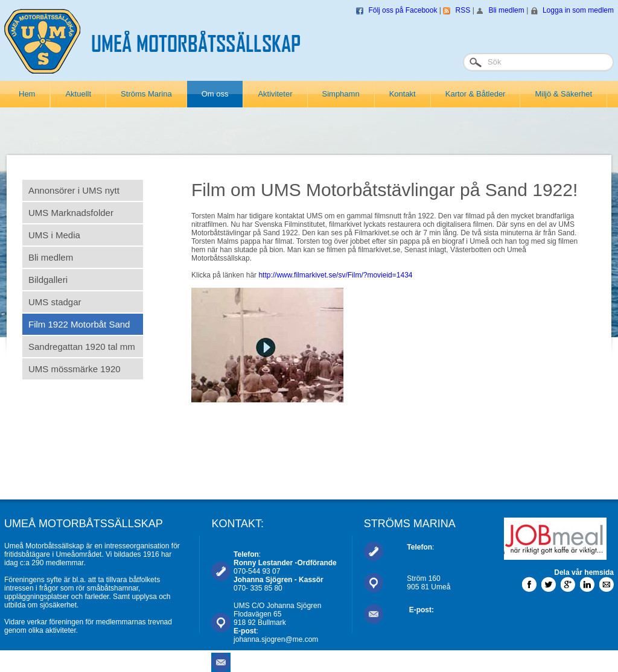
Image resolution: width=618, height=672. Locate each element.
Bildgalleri (48, 280)
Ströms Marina (146, 94)
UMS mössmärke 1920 (75, 369)
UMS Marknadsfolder (71, 213)
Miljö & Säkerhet (563, 94)
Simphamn (341, 94)
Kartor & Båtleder (476, 94)
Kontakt (403, 94)
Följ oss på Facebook (403, 10)
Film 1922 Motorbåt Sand (79, 324)
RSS (463, 10)
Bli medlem (506, 10)
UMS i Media (54, 235)
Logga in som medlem (578, 10)
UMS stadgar (55, 302)
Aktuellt (78, 94)
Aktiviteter (275, 94)
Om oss (215, 94)
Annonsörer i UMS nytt (74, 190)
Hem (27, 94)
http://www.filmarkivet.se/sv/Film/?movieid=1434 (335, 275)
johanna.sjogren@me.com (276, 639)
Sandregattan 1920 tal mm (82, 347)
